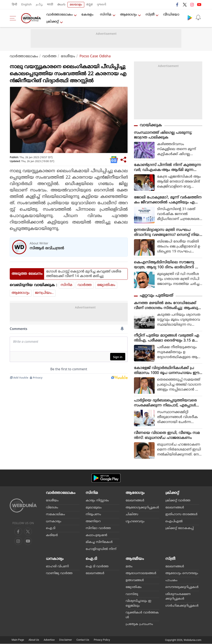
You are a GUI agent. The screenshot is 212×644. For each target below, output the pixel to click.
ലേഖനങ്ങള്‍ (135, 501)
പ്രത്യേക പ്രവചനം (139, 624)
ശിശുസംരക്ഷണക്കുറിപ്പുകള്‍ (178, 597)
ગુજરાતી (101, 5)
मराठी (50, 5)
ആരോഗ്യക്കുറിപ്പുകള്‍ (142, 508)
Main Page (18, 640)
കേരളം (87, 15)
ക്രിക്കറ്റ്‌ (53, 22)
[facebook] (18, 532)
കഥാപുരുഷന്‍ (96, 535)
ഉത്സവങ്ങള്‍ (135, 581)
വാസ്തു (132, 594)
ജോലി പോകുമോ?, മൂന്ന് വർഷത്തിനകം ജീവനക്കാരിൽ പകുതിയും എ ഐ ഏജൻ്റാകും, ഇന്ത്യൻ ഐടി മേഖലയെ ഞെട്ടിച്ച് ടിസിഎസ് (168, 200)
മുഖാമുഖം (94, 508)
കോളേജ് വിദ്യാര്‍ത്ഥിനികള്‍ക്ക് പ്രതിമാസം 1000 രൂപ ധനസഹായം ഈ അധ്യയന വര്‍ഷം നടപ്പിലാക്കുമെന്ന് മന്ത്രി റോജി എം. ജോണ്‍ (167, 371)
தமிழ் (39, 5)
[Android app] (106, 478)
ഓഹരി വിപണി (57, 567)
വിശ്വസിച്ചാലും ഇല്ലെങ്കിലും (139, 604)
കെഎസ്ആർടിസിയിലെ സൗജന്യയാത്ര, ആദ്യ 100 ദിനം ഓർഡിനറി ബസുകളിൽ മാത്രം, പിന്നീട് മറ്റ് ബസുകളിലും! (167, 265)
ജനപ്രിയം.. (44, 293)
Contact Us (83, 640)
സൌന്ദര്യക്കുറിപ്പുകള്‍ (182, 587)
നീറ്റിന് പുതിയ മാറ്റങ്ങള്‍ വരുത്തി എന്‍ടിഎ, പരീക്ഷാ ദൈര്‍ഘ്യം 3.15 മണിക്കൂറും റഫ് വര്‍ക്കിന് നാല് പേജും (167, 338)
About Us (34, 640)
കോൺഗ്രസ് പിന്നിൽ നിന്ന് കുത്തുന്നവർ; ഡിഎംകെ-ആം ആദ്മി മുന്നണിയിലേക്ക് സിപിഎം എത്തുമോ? (167, 168)
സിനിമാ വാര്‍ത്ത (98, 529)
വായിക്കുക (151, 125)
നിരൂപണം (93, 515)
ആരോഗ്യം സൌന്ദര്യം (182, 574)
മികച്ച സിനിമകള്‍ (99, 542)
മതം (129, 567)
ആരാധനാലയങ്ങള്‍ (141, 574)
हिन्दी (14, 5)
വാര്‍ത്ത (49, 56)
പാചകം (171, 581)
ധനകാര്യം (54, 522)
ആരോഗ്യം (128, 15)
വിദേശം (52, 508)
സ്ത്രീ (150, 15)
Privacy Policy (102, 640)
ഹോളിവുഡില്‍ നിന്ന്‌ (101, 549)
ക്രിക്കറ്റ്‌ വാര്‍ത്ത (178, 501)
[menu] (14, 18)
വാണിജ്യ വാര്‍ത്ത (59, 574)
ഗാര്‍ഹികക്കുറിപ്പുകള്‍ (182, 606)
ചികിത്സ (132, 515)
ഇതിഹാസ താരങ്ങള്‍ (181, 515)
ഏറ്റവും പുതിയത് (156, 296)
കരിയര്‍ (52, 535)
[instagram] (28, 541)
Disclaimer (66, 640)
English (26, 5)
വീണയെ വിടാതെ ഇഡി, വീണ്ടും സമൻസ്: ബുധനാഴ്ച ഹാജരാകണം (167, 436)
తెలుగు (61, 5)
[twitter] (28, 532)
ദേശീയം (68, 56)
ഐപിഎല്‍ (174, 522)
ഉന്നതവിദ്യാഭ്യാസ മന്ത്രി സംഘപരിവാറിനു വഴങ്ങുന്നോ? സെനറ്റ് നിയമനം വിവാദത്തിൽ (168, 233)
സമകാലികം (55, 515)
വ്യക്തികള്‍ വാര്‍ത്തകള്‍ (142, 615)
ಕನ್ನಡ (89, 5)
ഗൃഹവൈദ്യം (135, 522)
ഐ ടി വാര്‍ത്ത (97, 567)
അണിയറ (93, 522)
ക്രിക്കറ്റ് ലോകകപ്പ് (179, 529)
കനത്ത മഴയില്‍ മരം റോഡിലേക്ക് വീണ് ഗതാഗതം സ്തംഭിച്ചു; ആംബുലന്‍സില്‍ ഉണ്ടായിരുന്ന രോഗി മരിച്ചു (167, 306)
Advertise (49, 640)
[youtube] (18, 541)
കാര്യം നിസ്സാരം (97, 501)
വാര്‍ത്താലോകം (60, 15)
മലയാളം (76, 5)
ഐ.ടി (51, 529)
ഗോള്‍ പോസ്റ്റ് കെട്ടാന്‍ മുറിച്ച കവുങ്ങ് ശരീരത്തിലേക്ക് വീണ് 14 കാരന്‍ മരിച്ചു (84, 274)
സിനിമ (106, 15)
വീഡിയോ (171, 15)
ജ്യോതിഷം (106, 285)
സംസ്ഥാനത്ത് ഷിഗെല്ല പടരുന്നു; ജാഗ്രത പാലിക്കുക (163, 135)
